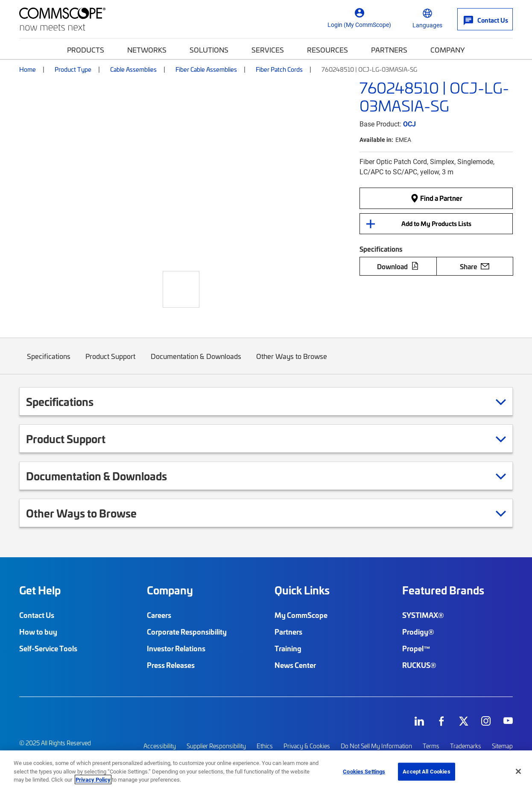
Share (475, 266)
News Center (295, 665)
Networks (147, 49)
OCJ (409, 124)
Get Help (40, 590)
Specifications (49, 362)
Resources (327, 49)
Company (448, 49)
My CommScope (301, 615)
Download (398, 266)
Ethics (265, 746)
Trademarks (466, 746)
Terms (431, 746)
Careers (159, 615)
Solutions (209, 49)
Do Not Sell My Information (376, 746)
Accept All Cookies (426, 771)
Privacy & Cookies (307, 746)
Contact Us (37, 615)
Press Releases (171, 665)
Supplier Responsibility (216, 746)
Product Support (111, 362)
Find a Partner (436, 198)
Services (268, 49)
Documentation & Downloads (196, 362)
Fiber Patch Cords (279, 69)
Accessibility (160, 746)
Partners (389, 49)
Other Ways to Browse (292, 362)
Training (288, 648)
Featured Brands (443, 590)
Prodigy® (418, 632)
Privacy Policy (93, 779)
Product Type (73, 69)
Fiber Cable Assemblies (206, 69)
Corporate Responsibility (187, 632)
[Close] (518, 771)
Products (86, 49)
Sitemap (502, 746)
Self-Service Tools (48, 648)
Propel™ (416, 648)
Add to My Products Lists (436, 223)
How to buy (38, 632)
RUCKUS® (419, 665)
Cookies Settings (364, 771)
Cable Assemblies (133, 69)
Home (28, 69)
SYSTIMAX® (423, 615)
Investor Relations (176, 648)
